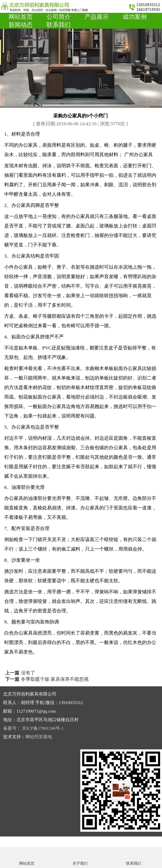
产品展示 (97, 17)
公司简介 (59, 17)
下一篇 (12, 679)
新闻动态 (21, 25)
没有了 (28, 673)
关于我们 (80, 863)
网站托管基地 (39, 737)
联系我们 (59, 25)
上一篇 (12, 673)
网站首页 (21, 17)
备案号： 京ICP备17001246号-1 (33, 728)
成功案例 (135, 17)
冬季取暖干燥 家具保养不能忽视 (55, 679)
